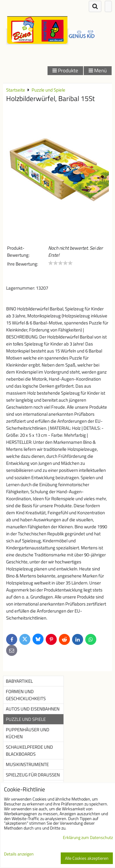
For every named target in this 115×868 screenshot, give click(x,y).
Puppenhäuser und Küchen (28, 733)
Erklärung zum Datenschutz (88, 837)
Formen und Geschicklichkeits (26, 695)
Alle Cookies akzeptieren (87, 858)
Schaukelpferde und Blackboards (29, 750)
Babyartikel (19, 681)
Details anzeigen (19, 854)
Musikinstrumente (27, 764)
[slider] (60, 263)
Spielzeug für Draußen (33, 775)
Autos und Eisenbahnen (33, 709)
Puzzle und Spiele (26, 719)
